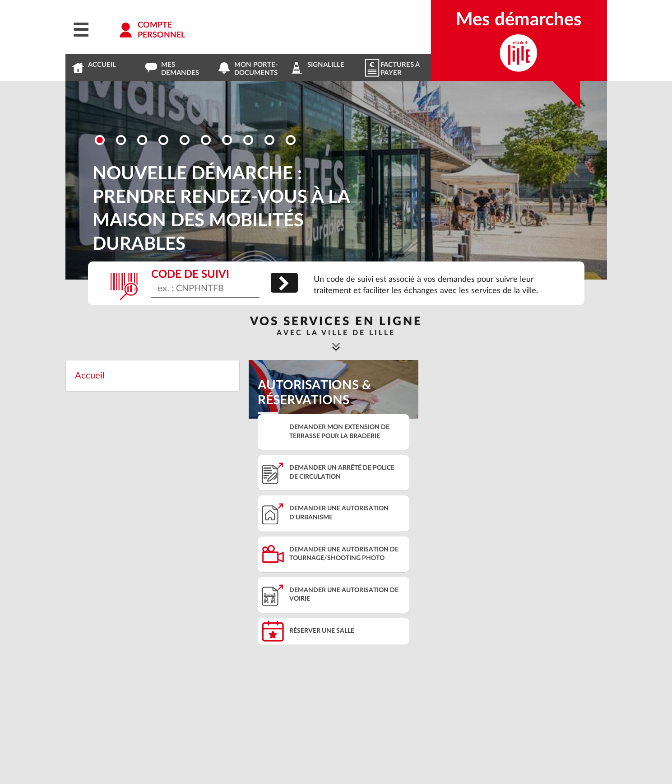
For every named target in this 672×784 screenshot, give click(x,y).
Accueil (90, 376)
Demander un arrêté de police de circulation (342, 472)
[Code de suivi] (205, 290)
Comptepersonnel (161, 30)
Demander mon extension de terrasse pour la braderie (339, 432)
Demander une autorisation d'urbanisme (339, 513)
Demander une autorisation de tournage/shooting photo (344, 554)
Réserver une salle (322, 631)
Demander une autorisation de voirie (344, 595)
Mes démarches (519, 20)
